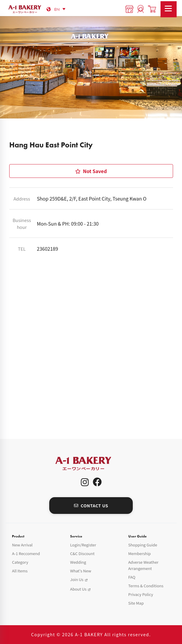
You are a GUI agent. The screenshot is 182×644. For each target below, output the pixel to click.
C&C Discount (82, 553)
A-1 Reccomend (26, 553)
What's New (81, 571)
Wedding (78, 562)
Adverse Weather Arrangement (144, 565)
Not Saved (91, 171)
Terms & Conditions (146, 586)
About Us (78, 589)
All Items (20, 571)
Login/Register (83, 545)
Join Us (77, 579)
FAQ (132, 577)
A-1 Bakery (91, 464)
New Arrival (22, 545)
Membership (140, 553)
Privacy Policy (141, 594)
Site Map (136, 603)
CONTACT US (91, 506)
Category (20, 562)
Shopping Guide (143, 545)
